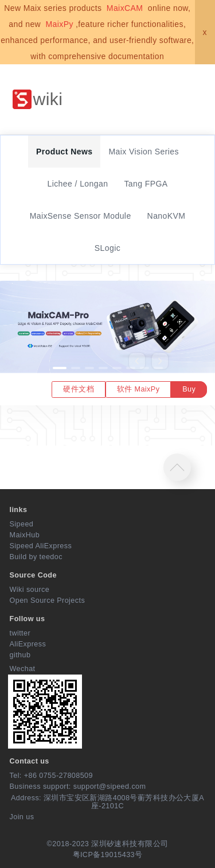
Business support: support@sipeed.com (78, 786)
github (20, 655)
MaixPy (59, 24)
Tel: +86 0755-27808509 (51, 776)
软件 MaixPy (138, 389)
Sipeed (22, 524)
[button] (60, 368)
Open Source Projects (48, 600)
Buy (189, 389)
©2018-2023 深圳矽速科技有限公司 (108, 844)
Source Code (33, 575)
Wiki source (30, 590)
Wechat (23, 669)
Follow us (28, 619)
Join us (22, 817)
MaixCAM (125, 8)
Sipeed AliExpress (41, 546)
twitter (20, 633)
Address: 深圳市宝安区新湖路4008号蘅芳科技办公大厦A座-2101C (107, 802)
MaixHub (25, 535)
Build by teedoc (36, 557)
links (19, 510)
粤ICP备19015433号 (108, 855)
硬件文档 (79, 389)
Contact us (30, 761)
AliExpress (28, 644)
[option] (107, 343)
